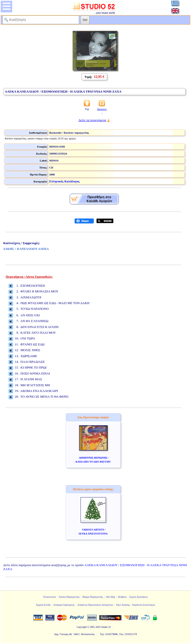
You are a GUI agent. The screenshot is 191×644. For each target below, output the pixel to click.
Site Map (110, 597)
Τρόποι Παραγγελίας (69, 597)
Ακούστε (102, 110)
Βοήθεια (122, 597)
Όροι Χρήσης (123, 605)
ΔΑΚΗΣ (9, 249)
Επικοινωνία (49, 597)
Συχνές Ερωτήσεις (139, 597)
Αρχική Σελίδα (43, 605)
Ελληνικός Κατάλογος (64, 181)
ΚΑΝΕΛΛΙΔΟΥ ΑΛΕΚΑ (33, 249)
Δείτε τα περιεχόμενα (92, 120)
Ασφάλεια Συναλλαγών (143, 605)
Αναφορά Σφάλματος (64, 605)
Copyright (82, 627)
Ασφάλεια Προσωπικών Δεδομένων (95, 605)
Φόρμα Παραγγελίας (93, 597)
